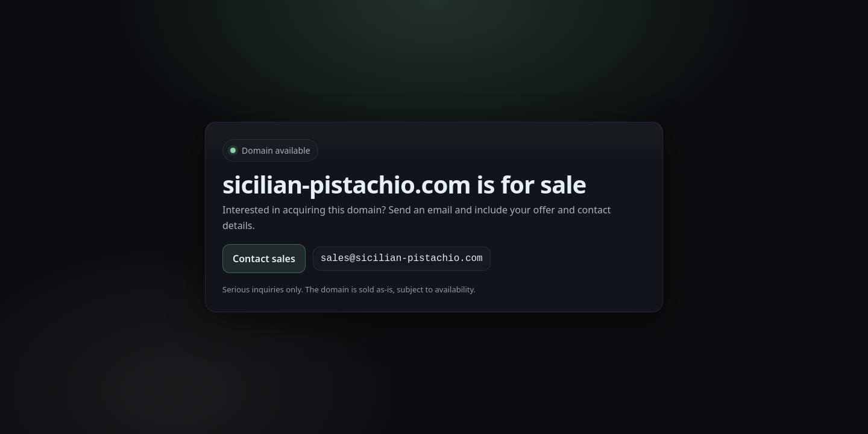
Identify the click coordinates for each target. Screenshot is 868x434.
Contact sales (264, 259)
